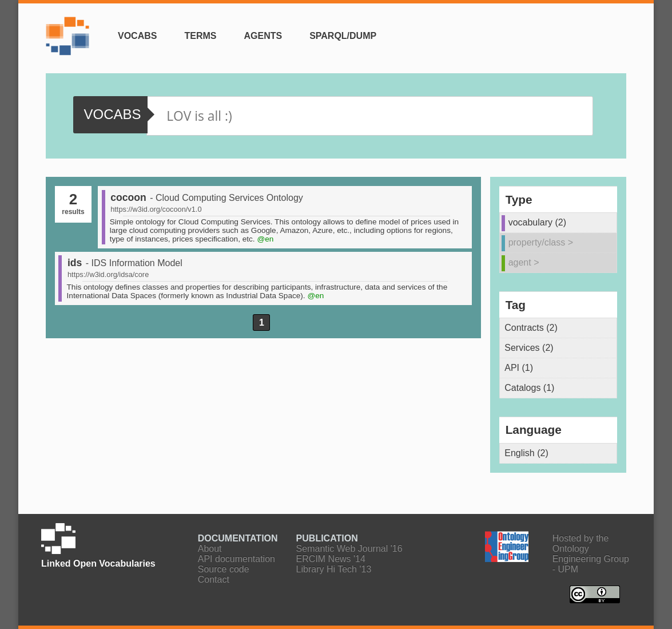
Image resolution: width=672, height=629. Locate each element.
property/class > (541, 242)
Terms (200, 36)
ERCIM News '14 (331, 559)
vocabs (112, 114)
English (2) (526, 453)
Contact (214, 579)
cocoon (128, 197)
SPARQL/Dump (343, 36)
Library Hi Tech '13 (334, 569)
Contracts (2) (531, 328)
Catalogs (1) (529, 388)
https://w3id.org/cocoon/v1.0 (156, 209)
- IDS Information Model (134, 263)
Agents (263, 36)
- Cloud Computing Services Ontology (226, 198)
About (210, 549)
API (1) (519, 368)
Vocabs (137, 36)
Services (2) (529, 348)
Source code (224, 569)
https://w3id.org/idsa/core (108, 274)
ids (75, 263)
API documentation (236, 559)
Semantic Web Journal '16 (349, 549)
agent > (524, 262)
